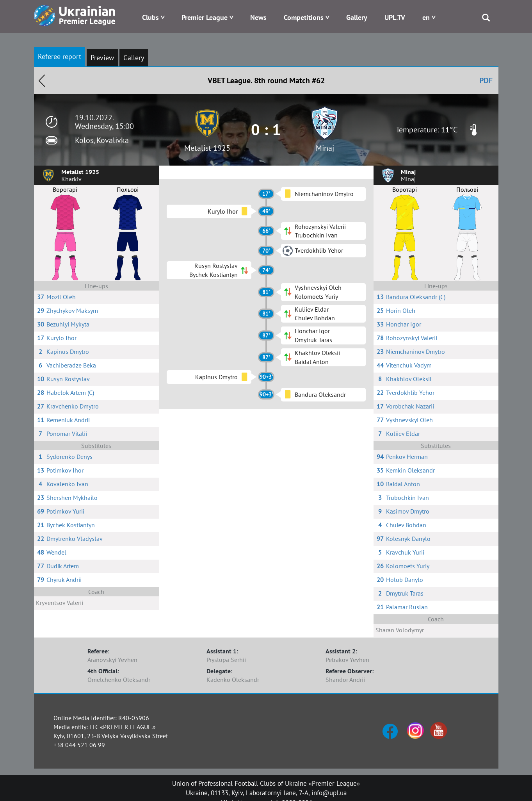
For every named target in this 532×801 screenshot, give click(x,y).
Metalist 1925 (207, 148)
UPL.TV (395, 17)
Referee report (60, 56)
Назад (42, 80)
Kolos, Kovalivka (102, 140)
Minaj (325, 148)
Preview (102, 58)
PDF (486, 80)
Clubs (150, 17)
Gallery (357, 17)
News (258, 17)
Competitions (304, 17)
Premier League (205, 17)
